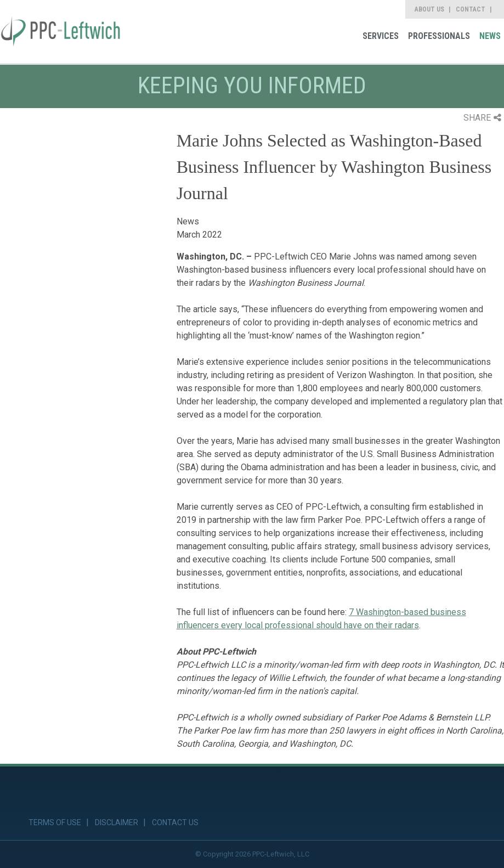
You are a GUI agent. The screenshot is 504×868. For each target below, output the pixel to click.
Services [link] (381, 36)
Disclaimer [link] (117, 822)
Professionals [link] (439, 36)
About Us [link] (429, 9)
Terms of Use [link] (55, 822)
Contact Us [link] (175, 822)
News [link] (490, 36)
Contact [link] (471, 9)
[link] (61, 32)
